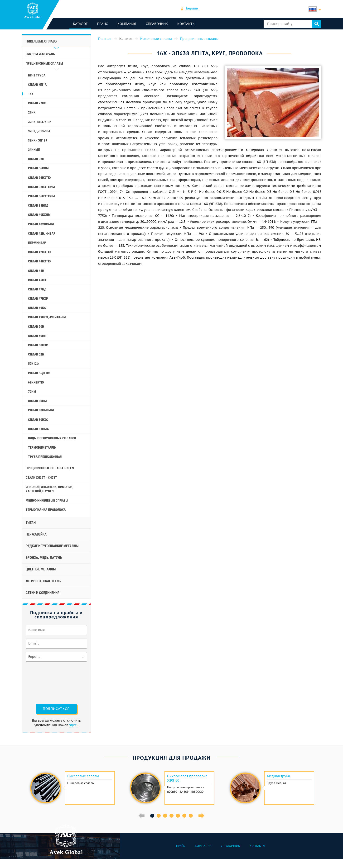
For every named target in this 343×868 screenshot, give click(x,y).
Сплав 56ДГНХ (39, 373)
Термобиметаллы (42, 447)
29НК (32, 112)
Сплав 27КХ (37, 103)
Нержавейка (36, 534)
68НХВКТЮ (36, 382)
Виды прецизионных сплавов (52, 438)
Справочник (157, 24)
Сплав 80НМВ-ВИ (41, 410)
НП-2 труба (37, 75)
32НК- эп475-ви (40, 122)
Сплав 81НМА (38, 429)
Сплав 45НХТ (38, 280)
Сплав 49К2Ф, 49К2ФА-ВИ (47, 317)
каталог (80, 24)
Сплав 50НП (37, 336)
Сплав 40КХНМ (39, 215)
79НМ (32, 392)
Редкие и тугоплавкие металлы (52, 546)
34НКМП (34, 150)
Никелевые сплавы (41, 41)
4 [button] (171, 816)
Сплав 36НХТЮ (39, 178)
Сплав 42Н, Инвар (42, 233)
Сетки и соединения (43, 593)
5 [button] (178, 816)
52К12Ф (34, 364)
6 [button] (184, 816)
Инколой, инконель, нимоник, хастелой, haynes (49, 489)
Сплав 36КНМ (38, 168)
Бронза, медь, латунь (44, 558)
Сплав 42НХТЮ (39, 252)
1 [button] (152, 816)
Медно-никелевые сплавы (47, 500)
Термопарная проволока (46, 510)
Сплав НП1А (37, 85)
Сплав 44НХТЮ (39, 261)
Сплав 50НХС (38, 345)
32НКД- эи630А (39, 131)
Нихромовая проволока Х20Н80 (187, 778)
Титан (31, 523)
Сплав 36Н (36, 159)
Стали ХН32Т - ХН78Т (41, 478)
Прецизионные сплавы (44, 63)
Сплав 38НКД (38, 205)
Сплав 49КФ (37, 308)
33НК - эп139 (38, 140)
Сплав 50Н (36, 327)
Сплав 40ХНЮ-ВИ (41, 224)
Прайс (102, 24)
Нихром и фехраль (40, 54)
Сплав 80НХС (38, 420)
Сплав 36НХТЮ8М (41, 196)
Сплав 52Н (36, 354)
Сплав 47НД (37, 289)
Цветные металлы (41, 569)
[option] (72, 788)
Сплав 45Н (36, 271)
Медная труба (278, 776)
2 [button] (159, 816)
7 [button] (191, 816)
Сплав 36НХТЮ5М (41, 187)
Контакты (186, 24)
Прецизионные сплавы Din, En (50, 468)
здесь (74, 725)
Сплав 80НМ (37, 401)
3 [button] (165, 816)
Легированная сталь (43, 581)
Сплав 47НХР (38, 299)
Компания (127, 24)
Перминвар (37, 243)
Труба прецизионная (45, 457)
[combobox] (192, 9)
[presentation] (45, 682)
